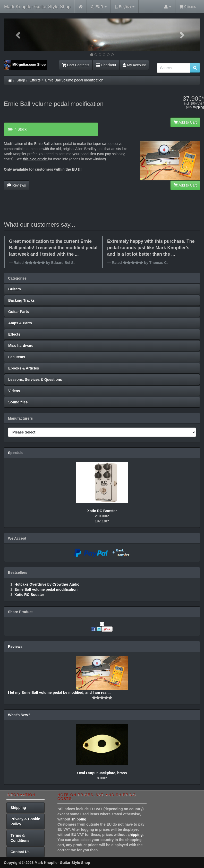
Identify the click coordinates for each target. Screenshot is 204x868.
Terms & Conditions (20, 838)
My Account (134, 65)
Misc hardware (21, 346)
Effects (35, 80)
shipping (198, 107)
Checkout (106, 65)
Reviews (17, 185)
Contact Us (20, 852)
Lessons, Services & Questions (35, 380)
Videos (14, 391)
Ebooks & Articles (24, 368)
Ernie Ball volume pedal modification (74, 80)
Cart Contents (76, 65)
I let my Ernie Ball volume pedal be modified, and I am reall (58, 692)
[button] (19, 35)
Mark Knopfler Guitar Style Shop (37, 7)
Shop (21, 80)
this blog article (35, 159)
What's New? (19, 715)
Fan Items (17, 357)
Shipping (18, 808)
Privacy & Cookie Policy (25, 821)
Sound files (18, 402)
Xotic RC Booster (102, 511)
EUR (99, 7)
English (125, 7)
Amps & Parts (20, 323)
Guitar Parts (19, 312)
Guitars (15, 289)
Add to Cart (185, 122)
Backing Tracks (22, 300)
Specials (15, 453)
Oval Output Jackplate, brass (102, 773)
